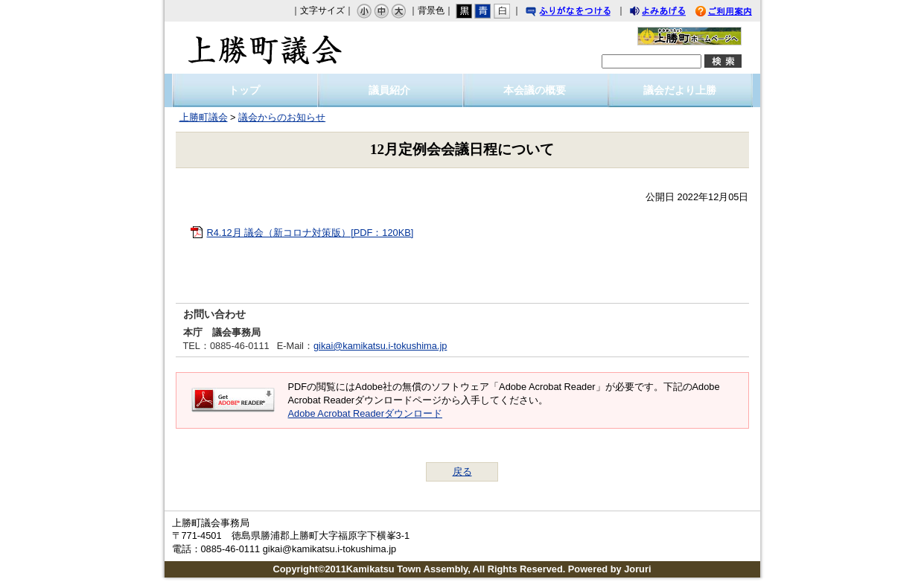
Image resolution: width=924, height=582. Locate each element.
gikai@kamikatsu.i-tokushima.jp (380, 346)
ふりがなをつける (582, 13)
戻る (462, 471)
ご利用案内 (735, 13)
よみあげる (671, 13)
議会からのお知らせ (282, 117)
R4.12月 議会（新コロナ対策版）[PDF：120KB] (310, 233)
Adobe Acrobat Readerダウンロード (365, 413)
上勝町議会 (265, 48)
